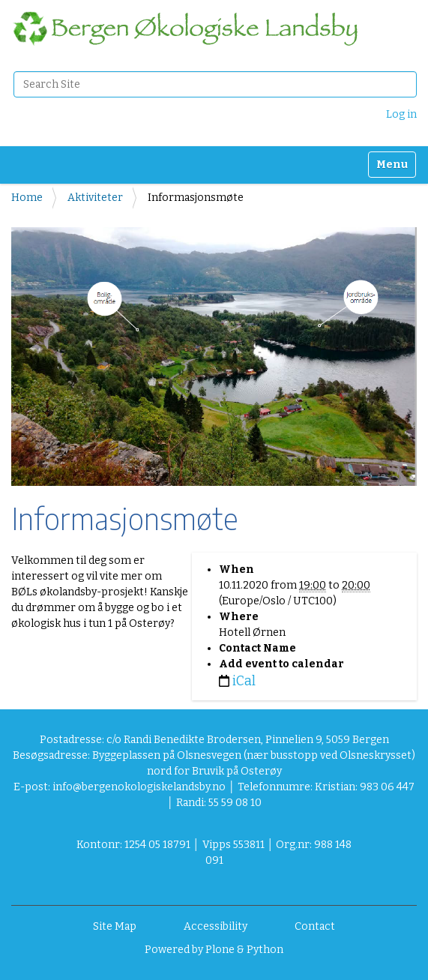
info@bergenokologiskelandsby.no (139, 787)
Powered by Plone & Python (214, 950)
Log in (401, 114)
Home (27, 198)
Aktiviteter (95, 198)
